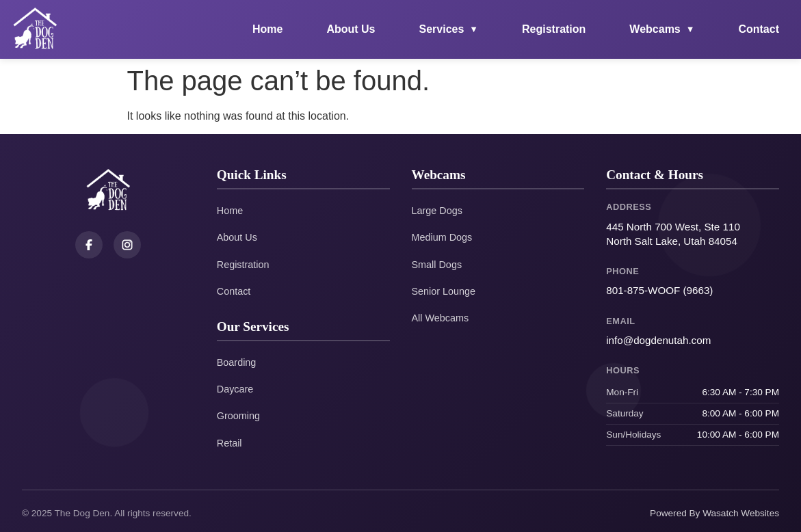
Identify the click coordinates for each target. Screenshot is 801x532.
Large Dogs (437, 211)
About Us (351, 29)
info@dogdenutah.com (658, 340)
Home (267, 29)
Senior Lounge (444, 291)
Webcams (662, 29)
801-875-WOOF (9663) (659, 290)
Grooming (238, 416)
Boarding (237, 362)
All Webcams (441, 318)
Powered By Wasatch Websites (714, 513)
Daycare (235, 389)
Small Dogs (437, 265)
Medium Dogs (442, 237)
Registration (554, 29)
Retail (229, 443)
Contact (759, 29)
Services (449, 29)
